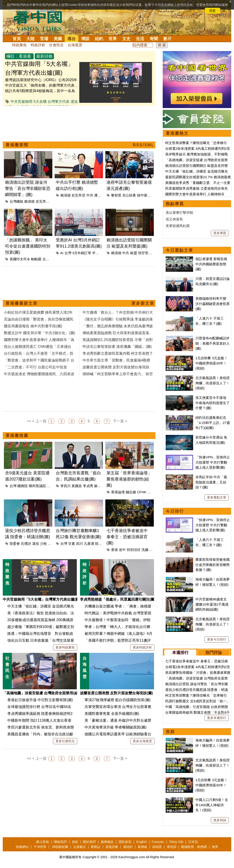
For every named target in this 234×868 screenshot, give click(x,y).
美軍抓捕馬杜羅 (178, 226)
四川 (80, 544)
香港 (114, 550)
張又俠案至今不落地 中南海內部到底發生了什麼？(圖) (213, 403)
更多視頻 (220, 820)
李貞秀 (88, 486)
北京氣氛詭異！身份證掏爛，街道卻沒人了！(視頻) (213, 383)
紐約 (99, 39)
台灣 (46, 259)
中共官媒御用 (21, 102)
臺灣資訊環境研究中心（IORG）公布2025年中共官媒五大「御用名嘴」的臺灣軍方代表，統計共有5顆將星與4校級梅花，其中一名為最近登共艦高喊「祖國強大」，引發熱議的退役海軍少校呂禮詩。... (42, 91)
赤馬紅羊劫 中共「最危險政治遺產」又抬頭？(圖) (211, 482)
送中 (122, 550)
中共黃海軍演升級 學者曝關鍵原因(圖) (116, 727)
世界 (113, 39)
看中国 (40, 21)
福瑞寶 (157, 847)
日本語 (193, 842)
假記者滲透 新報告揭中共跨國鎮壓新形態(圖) (211, 264)
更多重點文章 (217, 497)
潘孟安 (99, 195)
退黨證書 (112, 847)
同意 (213, 11)
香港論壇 (118, 492)
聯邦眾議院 (37, 486)
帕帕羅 (36, 259)
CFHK (142, 492)
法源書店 (80, 847)
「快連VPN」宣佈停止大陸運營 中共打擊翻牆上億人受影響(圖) (213, 462)
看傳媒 (142, 847)
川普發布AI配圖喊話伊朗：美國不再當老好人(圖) (213, 343)
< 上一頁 (39, 421)
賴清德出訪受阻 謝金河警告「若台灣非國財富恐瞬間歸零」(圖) (28, 189)
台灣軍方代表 (58, 102)
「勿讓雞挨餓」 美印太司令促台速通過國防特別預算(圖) (28, 246)
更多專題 (220, 233)
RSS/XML (144, 145)
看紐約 (128, 847)
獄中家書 (144, 195)
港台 (72, 39)
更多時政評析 (142, 647)
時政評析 (38, 45)
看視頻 (172, 847)
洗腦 (145, 550)
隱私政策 (125, 842)
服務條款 (107, 842)
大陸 (30, 39)
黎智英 (116, 195)
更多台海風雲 (142, 741)
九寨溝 (89, 544)
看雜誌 (96, 847)
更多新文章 (143, 303)
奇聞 (154, 39)
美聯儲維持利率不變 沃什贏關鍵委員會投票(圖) (213, 304)
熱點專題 (175, 204)
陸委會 (15, 544)
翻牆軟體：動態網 (194, 847)
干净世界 (40, 847)
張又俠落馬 (174, 219)
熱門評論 (214, 653)
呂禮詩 (26, 544)
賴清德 (29, 201)
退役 (36, 544)
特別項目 (134, 550)
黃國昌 (77, 486)
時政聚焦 (19, 45)
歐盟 (134, 253)
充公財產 (129, 195)
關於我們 (89, 842)
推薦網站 (22, 847)
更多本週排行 (217, 718)
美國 (58, 39)
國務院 (23, 486)
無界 (215, 847)
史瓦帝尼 (43, 201)
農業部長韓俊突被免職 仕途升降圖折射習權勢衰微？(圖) (213, 565)
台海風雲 (75, 45)
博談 (85, 39)
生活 (140, 39)
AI (62, 253)
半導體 (97, 253)
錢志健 (131, 492)
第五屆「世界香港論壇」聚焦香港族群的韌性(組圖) (129, 479)
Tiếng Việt (176, 842)
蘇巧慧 (99, 486)
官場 (44, 39)
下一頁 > (120, 421)
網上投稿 (43, 842)
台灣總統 (16, 201)
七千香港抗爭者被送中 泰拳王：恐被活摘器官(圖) (127, 537)
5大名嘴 (40, 102)
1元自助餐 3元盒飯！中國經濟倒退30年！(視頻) (211, 363)
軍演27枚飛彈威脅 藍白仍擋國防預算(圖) (118, 700)
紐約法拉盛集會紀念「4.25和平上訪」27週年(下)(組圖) (213, 423)
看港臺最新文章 (21, 303)
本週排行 (180, 653)
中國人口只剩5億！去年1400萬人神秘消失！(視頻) (212, 805)
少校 (43, 544)
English (141, 842)
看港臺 (25, 56)
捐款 (75, 842)
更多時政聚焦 (65, 647)
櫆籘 (153, 550)
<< (29, 421)
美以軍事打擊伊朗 (179, 213)
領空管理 (145, 253)
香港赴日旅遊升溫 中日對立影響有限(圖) (40, 700)
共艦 (51, 544)
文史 (126, 39)
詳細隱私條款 (46, 11)
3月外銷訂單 (82, 253)
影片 (168, 39)
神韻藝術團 (60, 847)
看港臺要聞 (17, 145)
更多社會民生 (65, 741)
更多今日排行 (217, 639)
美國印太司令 (20, 259)
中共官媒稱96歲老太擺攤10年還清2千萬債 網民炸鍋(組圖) (212, 604)
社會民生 (56, 45)
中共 (90, 195)
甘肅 (72, 544)
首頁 (17, 39)
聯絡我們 (60, 842)
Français (158, 842)
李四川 (65, 486)
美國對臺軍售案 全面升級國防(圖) (112, 714)
